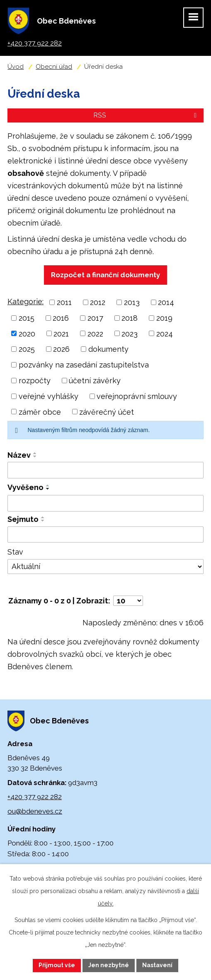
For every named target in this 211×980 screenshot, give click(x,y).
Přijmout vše (57, 965)
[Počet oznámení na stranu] (128, 601)
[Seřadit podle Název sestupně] (35, 456)
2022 (95, 333)
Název (19, 455)
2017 (95, 318)
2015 (27, 318)
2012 (98, 302)
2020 (27, 333)
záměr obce (40, 412)
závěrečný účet (107, 412)
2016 (61, 318)
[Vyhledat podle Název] (105, 470)
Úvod (16, 67)
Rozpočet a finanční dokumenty (105, 275)
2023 (130, 333)
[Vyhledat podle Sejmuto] (105, 535)
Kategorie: (25, 301)
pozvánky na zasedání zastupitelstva (84, 365)
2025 (27, 349)
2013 (132, 302)
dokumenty (108, 349)
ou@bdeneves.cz (35, 811)
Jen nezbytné (109, 965)
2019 (164, 318)
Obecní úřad (54, 67)
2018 (130, 318)
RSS (146, 115)
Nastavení (157, 965)
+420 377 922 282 (35, 797)
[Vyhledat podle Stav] (105, 567)
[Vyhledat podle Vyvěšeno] (105, 503)
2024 (165, 333)
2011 (64, 302)
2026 (61, 349)
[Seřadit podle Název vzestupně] (35, 453)
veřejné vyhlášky (49, 396)
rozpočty (35, 381)
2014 (166, 302)
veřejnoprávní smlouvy (137, 396)
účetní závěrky (95, 381)
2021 (61, 333)
